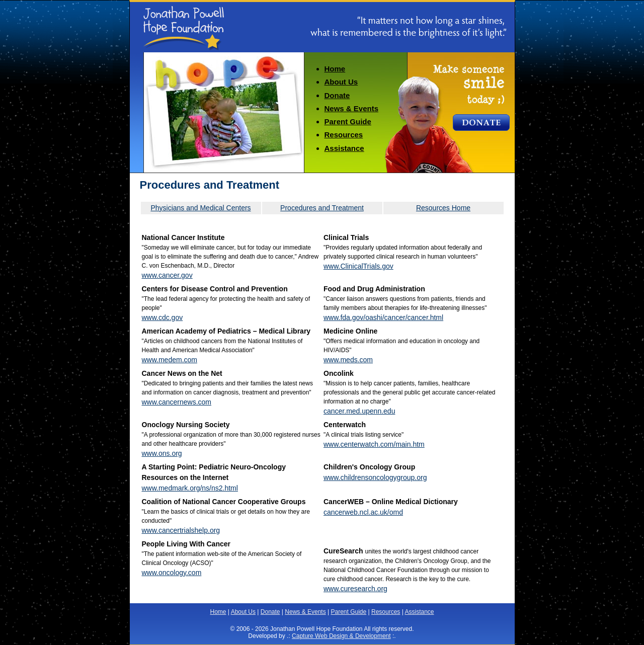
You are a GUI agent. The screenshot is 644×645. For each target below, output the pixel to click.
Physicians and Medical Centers (200, 208)
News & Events (352, 108)
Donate (337, 95)
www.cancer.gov (167, 275)
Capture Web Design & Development (341, 636)
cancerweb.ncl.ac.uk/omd (363, 512)
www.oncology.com (172, 573)
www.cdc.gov (163, 317)
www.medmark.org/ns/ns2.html (190, 488)
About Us (341, 82)
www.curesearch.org (355, 589)
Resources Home (443, 208)
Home (335, 69)
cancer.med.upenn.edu (359, 411)
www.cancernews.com (177, 402)
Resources (344, 135)
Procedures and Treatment (322, 208)
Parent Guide (348, 122)
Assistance (344, 148)
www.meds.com (348, 360)
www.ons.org (162, 453)
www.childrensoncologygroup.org (375, 477)
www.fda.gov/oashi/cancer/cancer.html (383, 317)
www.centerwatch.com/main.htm (374, 444)
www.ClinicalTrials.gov (358, 266)
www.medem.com (170, 360)
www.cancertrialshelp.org (181, 530)
